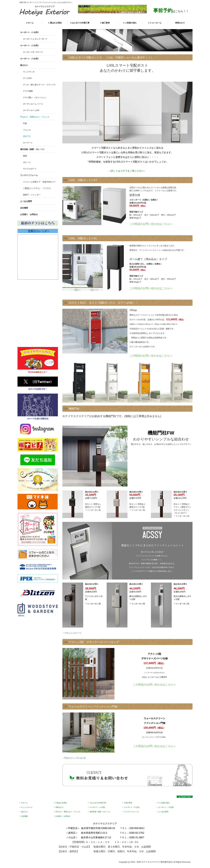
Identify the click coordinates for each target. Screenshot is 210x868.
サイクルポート (30, 169)
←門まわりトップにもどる (74, 758)
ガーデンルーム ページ (33, 104)
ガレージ (27, 162)
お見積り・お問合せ (29, 214)
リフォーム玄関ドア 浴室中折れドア (39, 182)
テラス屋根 (28, 91)
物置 (25, 156)
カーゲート (28, 143)
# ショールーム (155, 23)
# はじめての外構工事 (80, 23)
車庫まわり (180, 23)
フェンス (27, 130)
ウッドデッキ (29, 72)
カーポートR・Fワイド (33, 52)
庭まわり (24, 65)
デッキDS (27, 78)
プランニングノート (73, 633)
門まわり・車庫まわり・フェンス (35, 117)
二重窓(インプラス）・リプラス (37, 188)
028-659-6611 (137, 828)
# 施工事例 (105, 23)
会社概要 (24, 208)
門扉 (25, 123)
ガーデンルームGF (31, 110)
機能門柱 (27, 136)
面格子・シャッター (32, 195)
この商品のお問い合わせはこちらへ (151, 356)
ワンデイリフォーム (29, 175)
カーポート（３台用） (30, 59)
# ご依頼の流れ (130, 23)
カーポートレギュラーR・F (35, 39)
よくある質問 (26, 201)
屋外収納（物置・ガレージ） (33, 149)
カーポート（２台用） (30, 45)
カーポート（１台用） (30, 32)
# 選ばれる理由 (55, 23)
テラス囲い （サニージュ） (35, 97)
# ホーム (30, 23)
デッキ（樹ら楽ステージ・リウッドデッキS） (39, 85)
